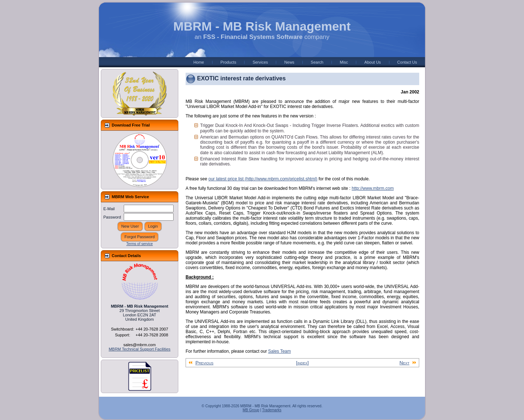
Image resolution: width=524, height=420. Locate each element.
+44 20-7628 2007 (152, 329)
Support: (123, 335)
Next (408, 363)
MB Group (251, 410)
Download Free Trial (131, 125)
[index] (303, 363)
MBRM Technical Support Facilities (140, 349)
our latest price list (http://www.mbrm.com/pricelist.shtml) (263, 179)
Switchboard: (123, 329)
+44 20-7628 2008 (152, 335)
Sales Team (279, 351)
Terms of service (140, 244)
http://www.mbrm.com (373, 188)
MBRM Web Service (130, 197)
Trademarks (272, 410)
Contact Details (126, 256)
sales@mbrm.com (140, 345)
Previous (201, 363)
